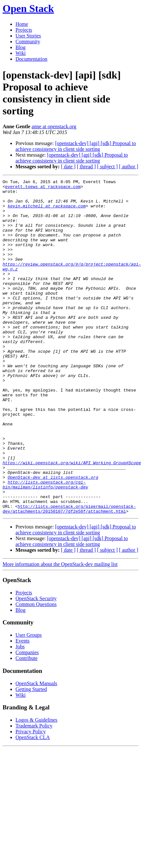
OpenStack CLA (33, 804)
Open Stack (28, 8)
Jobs (20, 713)
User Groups (29, 702)
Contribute (26, 725)
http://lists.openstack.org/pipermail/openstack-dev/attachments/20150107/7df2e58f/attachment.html (69, 575)
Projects (24, 30)
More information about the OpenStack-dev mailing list (60, 631)
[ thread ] (86, 167)
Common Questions (36, 671)
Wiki (20, 53)
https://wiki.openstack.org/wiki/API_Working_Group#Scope (72, 520)
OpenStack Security (36, 665)
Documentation (31, 59)
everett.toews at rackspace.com (43, 188)
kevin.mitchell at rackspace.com (47, 212)
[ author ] (129, 167)
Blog (20, 47)
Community (28, 42)
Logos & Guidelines (36, 787)
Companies (27, 719)
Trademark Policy (34, 793)
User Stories (28, 36)
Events (23, 708)
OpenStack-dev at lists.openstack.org (53, 537)
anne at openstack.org (54, 126)
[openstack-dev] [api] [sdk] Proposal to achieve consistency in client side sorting (76, 146)
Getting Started (31, 756)
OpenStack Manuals (36, 750)
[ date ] (68, 167)
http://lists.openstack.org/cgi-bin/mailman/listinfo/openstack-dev (45, 546)
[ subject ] (107, 167)
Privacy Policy (31, 798)
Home (22, 24)
